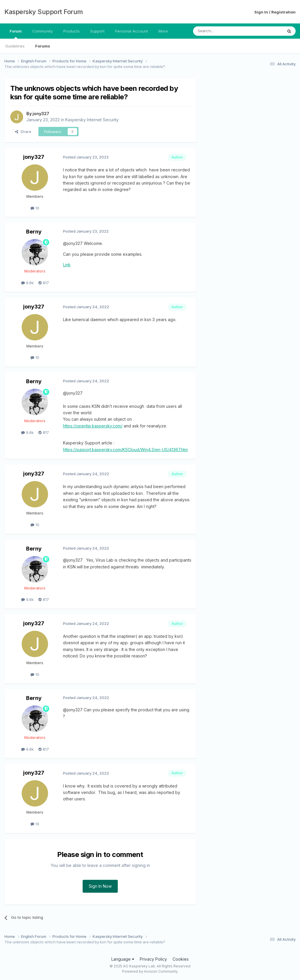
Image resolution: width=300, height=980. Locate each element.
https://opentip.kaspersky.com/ (93, 426)
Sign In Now (100, 886)
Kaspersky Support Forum (44, 12)
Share (23, 132)
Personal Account (132, 31)
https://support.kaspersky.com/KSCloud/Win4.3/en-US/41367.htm (125, 450)
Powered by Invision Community (150, 971)
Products (71, 31)
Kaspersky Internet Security (92, 120)
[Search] (223, 31)
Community (42, 31)
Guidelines (15, 46)
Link (67, 265)
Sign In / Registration (275, 12)
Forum (16, 34)
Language (123, 959)
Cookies (181, 959)
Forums (43, 46)
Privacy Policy (153, 959)
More (163, 31)
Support (97, 31)
